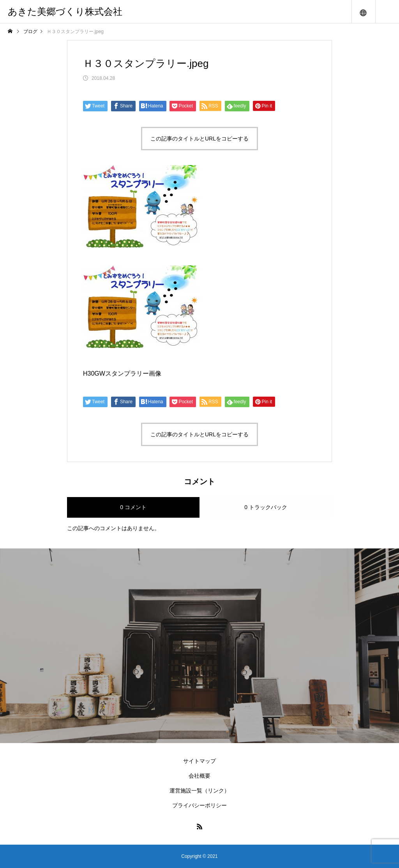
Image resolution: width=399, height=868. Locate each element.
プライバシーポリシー (199, 805)
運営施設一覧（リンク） (199, 791)
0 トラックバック (266, 507)
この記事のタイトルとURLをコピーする (199, 139)
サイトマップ (199, 761)
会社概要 (199, 776)
